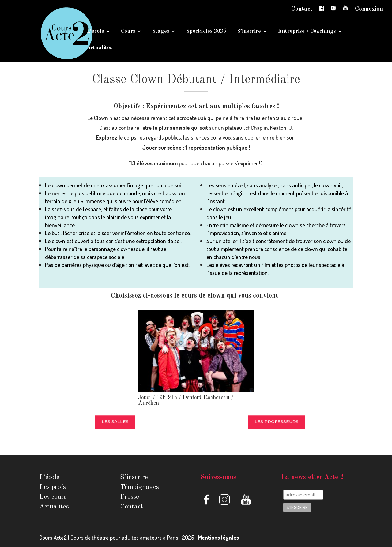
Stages (161, 32)
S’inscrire (249, 32)
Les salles (115, 422)
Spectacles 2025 (206, 32)
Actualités (100, 48)
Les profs (53, 487)
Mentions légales (218, 537)
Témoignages (139, 487)
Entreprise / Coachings (307, 32)
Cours (128, 32)
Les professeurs (277, 422)
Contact (302, 9)
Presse (130, 497)
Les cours (53, 497)
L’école (95, 32)
